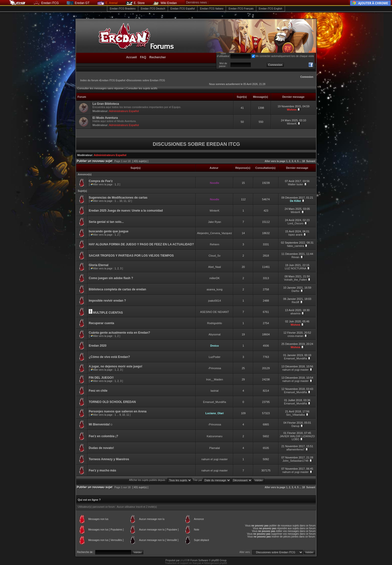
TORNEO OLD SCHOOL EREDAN (112, 402)
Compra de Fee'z (101, 181)
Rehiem (214, 244)
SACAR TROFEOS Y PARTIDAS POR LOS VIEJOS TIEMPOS (131, 256)
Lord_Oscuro (295, 223)
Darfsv (295, 291)
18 (303, 161)
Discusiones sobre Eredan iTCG (146, 80)
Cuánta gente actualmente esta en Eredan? (119, 333)
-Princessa (214, 368)
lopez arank (296, 235)
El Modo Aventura (105, 118)
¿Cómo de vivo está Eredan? (109, 357)
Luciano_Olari (215, 413)
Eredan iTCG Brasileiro (123, 9)
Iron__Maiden (215, 379)
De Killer (296, 201)
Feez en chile (98, 391)
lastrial (214, 391)
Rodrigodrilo (215, 323)
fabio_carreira (295, 246)
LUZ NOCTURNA (295, 268)
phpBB (184, 560)
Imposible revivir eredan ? (107, 301)
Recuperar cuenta (101, 323)
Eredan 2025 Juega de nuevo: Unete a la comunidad (126, 211)
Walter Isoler (295, 184)
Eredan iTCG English (270, 9)
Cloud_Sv (214, 256)
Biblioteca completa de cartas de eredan (117, 289)
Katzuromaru (215, 436)
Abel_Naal (215, 267)
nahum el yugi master (295, 370)
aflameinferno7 (296, 449)
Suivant (311, 161)
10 (121, 201)
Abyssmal (214, 334)
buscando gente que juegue (109, 231)
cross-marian (295, 336)
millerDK (214, 278)
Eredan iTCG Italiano (212, 9)
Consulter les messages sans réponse (100, 88)
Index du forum (89, 80)
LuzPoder (215, 357)
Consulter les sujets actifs (142, 88)
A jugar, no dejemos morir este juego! (115, 366)
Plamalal (214, 448)
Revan (295, 257)
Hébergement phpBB (215, 563)
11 (125, 201)
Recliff (295, 302)
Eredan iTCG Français (241, 9)
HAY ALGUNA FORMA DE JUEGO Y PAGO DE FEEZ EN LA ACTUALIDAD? (141, 244)
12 (129, 201)
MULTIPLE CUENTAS (108, 313)
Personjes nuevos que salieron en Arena (118, 411)
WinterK (292, 124)
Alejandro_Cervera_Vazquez (214, 233)
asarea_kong (214, 289)
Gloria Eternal (99, 265)
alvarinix (295, 313)
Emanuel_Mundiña (295, 358)
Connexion (307, 77)
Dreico (214, 346)
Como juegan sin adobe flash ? (111, 278)
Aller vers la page (275, 161)
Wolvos (292, 110)
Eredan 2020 (98, 346)
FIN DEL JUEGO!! (101, 378)
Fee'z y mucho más (102, 470)
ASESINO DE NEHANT (214, 312)
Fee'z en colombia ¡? (103, 436)
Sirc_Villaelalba (295, 415)
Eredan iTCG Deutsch (153, 9)
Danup (295, 426)
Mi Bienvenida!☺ (101, 424)
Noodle (215, 183)
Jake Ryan (214, 222)
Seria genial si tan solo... (106, 222)
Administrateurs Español (124, 111)
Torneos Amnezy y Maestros (109, 459)
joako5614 (215, 301)
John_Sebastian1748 (295, 461)
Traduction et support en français (183, 563)
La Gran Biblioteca (106, 104)
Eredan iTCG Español (183, 9)
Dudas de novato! (101, 448)
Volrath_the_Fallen (295, 280)
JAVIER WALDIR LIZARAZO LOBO (297, 438)
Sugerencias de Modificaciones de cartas (118, 198)
